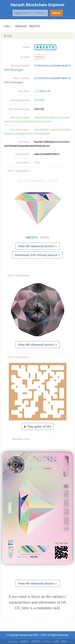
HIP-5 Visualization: (19, 171)
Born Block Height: (19, 109)
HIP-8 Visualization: (19, 275)
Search (56, 13)
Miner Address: (21, 78)
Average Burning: (20, 100)
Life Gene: (24, 142)
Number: (25, 57)
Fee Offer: (24, 91)
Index (7, 26)
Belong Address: (21, 66)
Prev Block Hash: (20, 130)
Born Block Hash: (20, 118)
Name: (26, 47)
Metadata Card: (21, 439)
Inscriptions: (23, 162)
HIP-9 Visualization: (19, 357)
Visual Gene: (23, 154)
